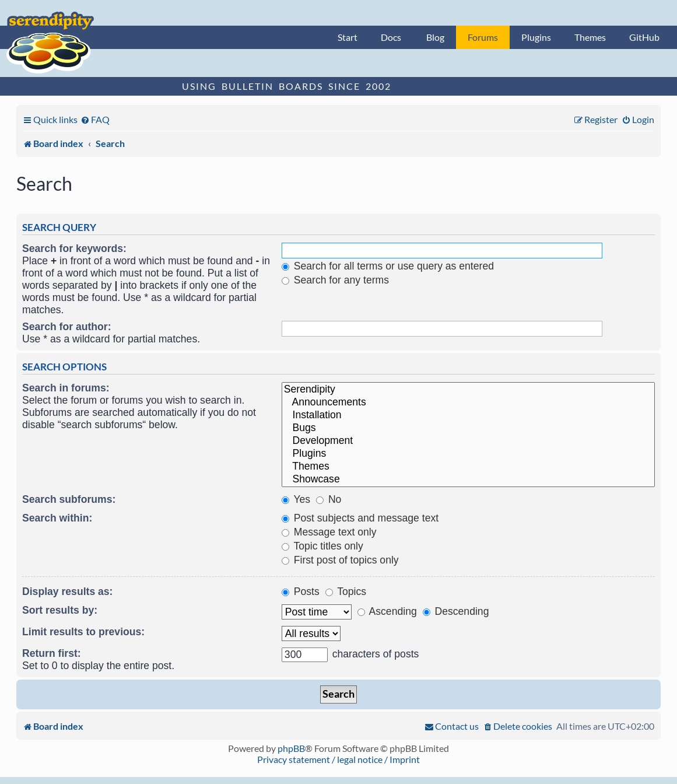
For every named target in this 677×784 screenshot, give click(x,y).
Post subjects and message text (360, 518)
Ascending (387, 611)
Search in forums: (66, 388)
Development (468, 441)
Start (348, 37)
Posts (301, 591)
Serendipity (468, 390)
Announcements (468, 402)
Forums (483, 37)
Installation (468, 415)
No (329, 499)
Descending (456, 611)
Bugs (468, 428)
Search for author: (67, 327)
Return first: (52, 653)
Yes (296, 499)
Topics (346, 591)
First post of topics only (340, 560)
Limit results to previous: (83, 632)
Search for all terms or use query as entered (388, 266)
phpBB (291, 748)
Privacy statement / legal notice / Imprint (338, 759)
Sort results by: (60, 610)
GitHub (644, 37)
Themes (590, 37)
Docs (391, 37)
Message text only (329, 532)
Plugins (536, 37)
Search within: (57, 518)
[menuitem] (95, 119)
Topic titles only (322, 546)
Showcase (468, 480)
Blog (435, 37)
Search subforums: (69, 499)
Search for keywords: (74, 249)
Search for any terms (335, 280)
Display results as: (67, 591)
